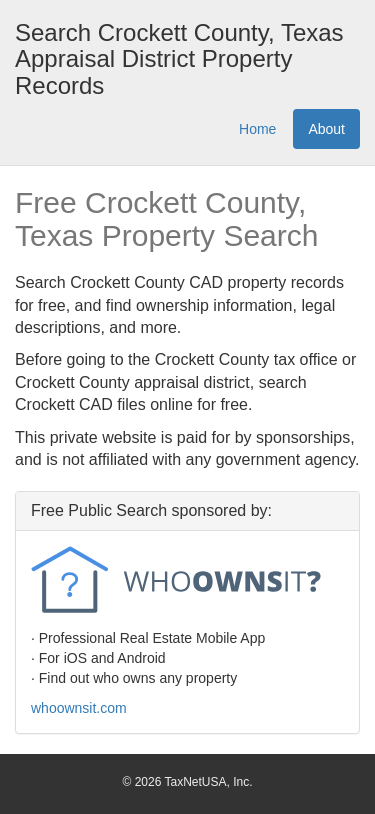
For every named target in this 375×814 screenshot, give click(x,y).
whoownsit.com (79, 708)
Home (257, 129)
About (326, 129)
